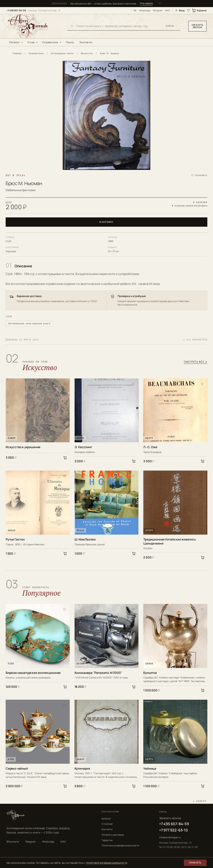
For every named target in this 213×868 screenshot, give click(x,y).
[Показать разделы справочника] (61, 42)
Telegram (158, 10)
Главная (17, 53)
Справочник (50, 42)
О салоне (107, 824)
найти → (171, 26)
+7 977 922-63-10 (173, 830)
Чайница (150, 769)
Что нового (146, 3)
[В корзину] (65, 458)
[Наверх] (199, 801)
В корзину (106, 222)
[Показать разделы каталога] (23, 42)
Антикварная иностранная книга (29, 323)
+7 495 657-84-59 (16, 10)
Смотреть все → (196, 362)
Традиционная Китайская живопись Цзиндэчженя (169, 541)
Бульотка (150, 673)
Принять (195, 863)
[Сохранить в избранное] (199, 175)
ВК (135, 10)
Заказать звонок (197, 26)
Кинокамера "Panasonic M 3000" (98, 673)
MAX (168, 10)
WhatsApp (145, 10)
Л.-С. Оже (150, 447)
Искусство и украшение (23, 447)
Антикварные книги (62, 53)
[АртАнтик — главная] (33, 26)
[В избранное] (64, 384)
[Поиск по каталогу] (120, 26)
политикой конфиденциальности (107, 863)
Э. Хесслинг (83, 447)
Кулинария (82, 769)
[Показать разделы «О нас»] (38, 42)
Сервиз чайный (17, 769)
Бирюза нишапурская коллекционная (33, 673)
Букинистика (36, 53)
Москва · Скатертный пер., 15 (44, 10)
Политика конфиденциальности (120, 845)
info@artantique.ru (170, 837)
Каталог (15, 42)
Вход (180, 10)
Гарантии (107, 840)
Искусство (87, 53)
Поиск (70, 42)
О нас (31, 42)
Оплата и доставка (113, 835)
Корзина (199, 10)
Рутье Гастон (15, 539)
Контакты (86, 42)
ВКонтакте (13, 842)
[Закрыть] (160, 4)
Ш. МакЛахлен (85, 539)
